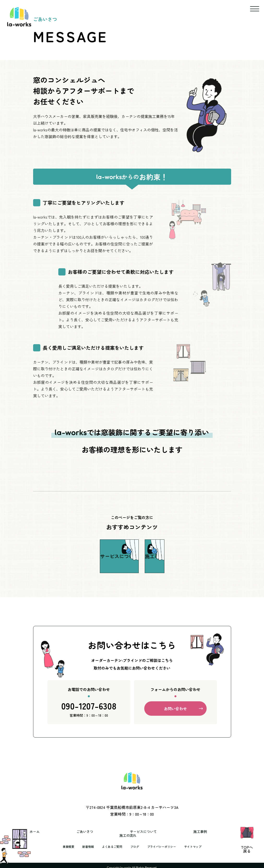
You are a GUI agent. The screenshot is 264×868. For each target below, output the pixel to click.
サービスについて (130, 836)
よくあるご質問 (109, 847)
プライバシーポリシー (164, 847)
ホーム (49, 836)
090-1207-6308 (89, 713)
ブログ (134, 847)
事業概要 (61, 847)
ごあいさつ (85, 836)
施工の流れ (211, 836)
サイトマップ (199, 847)
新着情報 (83, 847)
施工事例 (173, 836)
